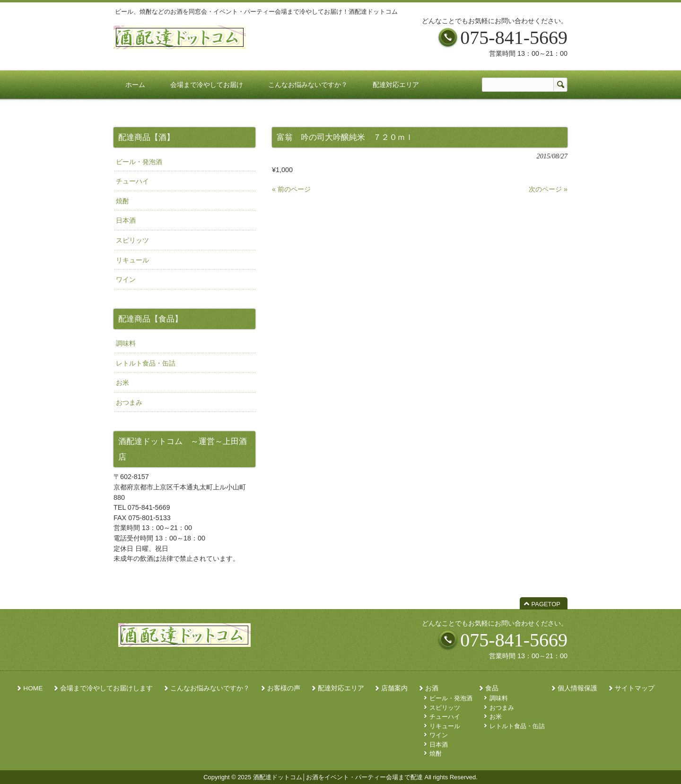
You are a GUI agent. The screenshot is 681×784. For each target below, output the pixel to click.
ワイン (126, 279)
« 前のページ (291, 189)
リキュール (132, 260)
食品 (492, 688)
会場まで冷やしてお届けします (106, 688)
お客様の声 (284, 688)
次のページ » (548, 189)
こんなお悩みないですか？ (210, 688)
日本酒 (126, 220)
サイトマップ (635, 688)
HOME (33, 688)
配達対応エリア (341, 688)
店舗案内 (394, 688)
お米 (122, 383)
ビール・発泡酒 (139, 162)
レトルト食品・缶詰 (146, 363)
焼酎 (122, 201)
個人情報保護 (577, 688)
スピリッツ (132, 240)
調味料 (126, 343)
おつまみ (129, 402)
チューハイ (132, 181)
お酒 (432, 688)
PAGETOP (546, 604)
